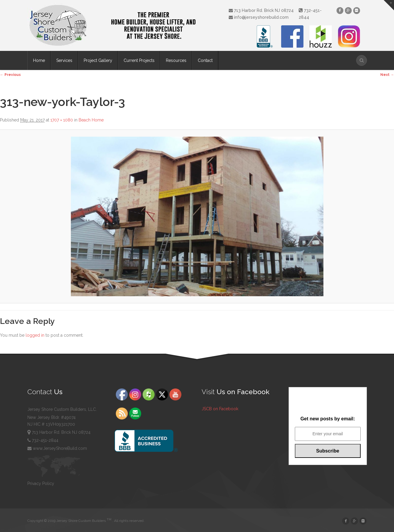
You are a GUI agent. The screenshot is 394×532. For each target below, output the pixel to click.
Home (39, 60)
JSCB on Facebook (220, 409)
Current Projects (139, 60)
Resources (176, 60)
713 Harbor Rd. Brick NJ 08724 (261, 10)
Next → (387, 75)
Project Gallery (98, 60)
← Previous (10, 75)
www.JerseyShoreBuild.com (57, 448)
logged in (35, 335)
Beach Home (91, 120)
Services (64, 60)
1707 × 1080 (62, 120)
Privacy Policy (41, 483)
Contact (205, 60)
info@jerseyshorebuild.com (259, 17)
